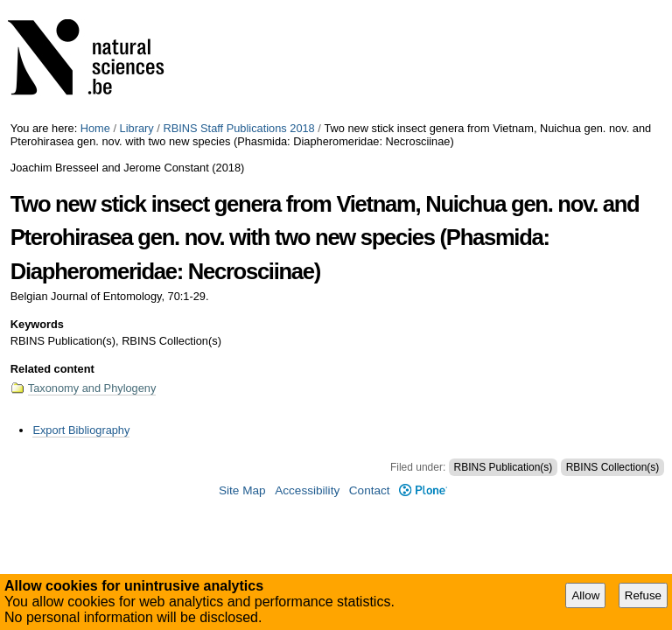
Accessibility (307, 490)
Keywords (37, 324)
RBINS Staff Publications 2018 (238, 128)
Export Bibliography (81, 430)
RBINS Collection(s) (613, 467)
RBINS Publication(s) (504, 467)
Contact (370, 490)
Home (95, 128)
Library (137, 128)
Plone (423, 490)
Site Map (242, 490)
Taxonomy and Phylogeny (92, 388)
